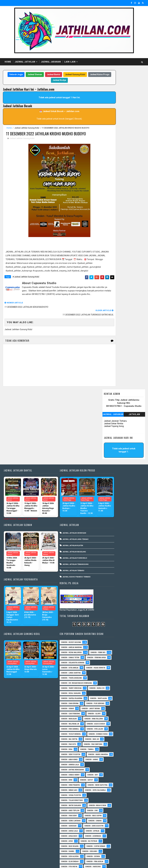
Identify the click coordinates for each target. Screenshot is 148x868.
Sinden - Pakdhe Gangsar (110, 803)
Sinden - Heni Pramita (108, 630)
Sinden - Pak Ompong (108, 584)
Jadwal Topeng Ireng (114, 105)
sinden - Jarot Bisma (108, 523)
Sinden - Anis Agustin (108, 696)
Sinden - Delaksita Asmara (111, 451)
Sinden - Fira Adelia (107, 757)
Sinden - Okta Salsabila (109, 645)
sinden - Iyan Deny (107, 675)
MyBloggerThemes (53, 863)
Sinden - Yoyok (105, 834)
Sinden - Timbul (106, 589)
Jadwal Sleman (39, 75)
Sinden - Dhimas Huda (108, 568)
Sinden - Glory (105, 533)
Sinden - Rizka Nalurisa (109, 431)
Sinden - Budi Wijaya (108, 726)
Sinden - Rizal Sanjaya (109, 492)
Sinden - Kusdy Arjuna (109, 421)
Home (8, 62)
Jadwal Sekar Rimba (114, 103)
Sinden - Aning (130, 604)
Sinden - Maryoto (129, 777)
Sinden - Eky (130, 619)
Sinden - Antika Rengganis (110, 614)
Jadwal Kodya (64, 81)
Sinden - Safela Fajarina (110, 497)
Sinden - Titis (105, 828)
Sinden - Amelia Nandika (109, 426)
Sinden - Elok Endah (108, 752)
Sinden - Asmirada (107, 716)
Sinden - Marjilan (127, 533)
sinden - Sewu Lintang (109, 686)
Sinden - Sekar (105, 517)
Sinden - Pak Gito (106, 579)
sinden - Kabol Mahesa (109, 599)
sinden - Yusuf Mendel (109, 563)
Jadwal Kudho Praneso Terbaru (67, 528)
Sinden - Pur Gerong (108, 512)
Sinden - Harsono (107, 767)
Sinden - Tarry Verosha (109, 482)
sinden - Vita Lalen (107, 558)
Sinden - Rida (131, 584)
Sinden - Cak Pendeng (108, 528)
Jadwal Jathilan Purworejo (66, 509)
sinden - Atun (127, 839)
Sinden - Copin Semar (108, 732)
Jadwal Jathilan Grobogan (65, 484)
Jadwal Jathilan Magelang (65, 503)
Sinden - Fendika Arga (108, 446)
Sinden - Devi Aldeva (108, 742)
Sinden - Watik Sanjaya (109, 660)
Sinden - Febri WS (106, 436)
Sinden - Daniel (106, 737)
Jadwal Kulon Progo (43, 81)
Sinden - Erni (104, 624)
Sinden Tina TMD (106, 839)
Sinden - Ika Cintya (107, 573)
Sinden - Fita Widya (107, 762)
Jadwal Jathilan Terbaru (64, 522)
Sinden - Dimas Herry (108, 619)
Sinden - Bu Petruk (107, 721)
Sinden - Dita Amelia (108, 456)
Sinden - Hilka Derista (108, 461)
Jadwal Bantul (58, 75)
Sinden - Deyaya (106, 747)
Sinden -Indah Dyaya (108, 665)
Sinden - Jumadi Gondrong (111, 772)
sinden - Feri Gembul (108, 553)
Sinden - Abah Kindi (107, 604)
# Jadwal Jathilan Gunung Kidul (26, 289)
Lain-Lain (70, 62)
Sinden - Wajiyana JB (108, 543)
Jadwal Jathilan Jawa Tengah (66, 490)
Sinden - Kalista (106, 777)
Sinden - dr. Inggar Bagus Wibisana (114, 477)
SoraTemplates (21, 863)
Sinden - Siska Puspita (109, 650)
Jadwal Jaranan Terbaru (115, 100)
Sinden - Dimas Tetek (108, 441)
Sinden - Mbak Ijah (107, 640)
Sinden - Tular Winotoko (110, 655)
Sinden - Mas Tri (106, 783)
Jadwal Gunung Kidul (80, 75)
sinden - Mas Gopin (107, 681)
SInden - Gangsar (128, 691)
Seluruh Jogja (21, 75)
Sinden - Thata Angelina (109, 472)
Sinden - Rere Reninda (108, 813)
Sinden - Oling (105, 798)
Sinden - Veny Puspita (108, 594)
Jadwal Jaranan (51, 62)
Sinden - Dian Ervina (108, 507)
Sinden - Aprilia (106, 706)
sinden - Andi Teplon (108, 670)
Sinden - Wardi (125, 828)
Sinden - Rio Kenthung (109, 818)
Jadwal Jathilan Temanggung (66, 515)
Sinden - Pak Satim (127, 798)
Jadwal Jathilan (25, 62)
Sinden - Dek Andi (127, 737)
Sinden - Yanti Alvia (107, 502)
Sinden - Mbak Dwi (107, 788)
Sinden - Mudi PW (106, 793)
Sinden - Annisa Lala (108, 609)
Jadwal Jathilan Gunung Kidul (27, 128)
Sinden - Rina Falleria (108, 538)
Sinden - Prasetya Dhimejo (111, 808)
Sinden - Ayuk (129, 716)
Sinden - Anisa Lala (107, 701)
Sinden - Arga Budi (107, 711)
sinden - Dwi (130, 670)
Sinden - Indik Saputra (109, 635)
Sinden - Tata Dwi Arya (108, 823)
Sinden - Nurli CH (106, 487)
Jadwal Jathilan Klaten (64, 497)
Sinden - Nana (128, 793)
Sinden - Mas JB (130, 573)
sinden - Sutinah (106, 844)
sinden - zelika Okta (108, 849)
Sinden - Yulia (126, 834)
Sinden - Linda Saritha (109, 466)
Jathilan (134, 93)
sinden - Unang (106, 691)
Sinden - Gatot (124, 624)
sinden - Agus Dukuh (108, 548)
